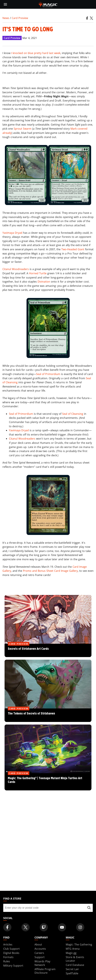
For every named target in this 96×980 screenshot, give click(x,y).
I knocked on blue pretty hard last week (36, 53)
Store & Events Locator (75, 959)
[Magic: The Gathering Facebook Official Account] (7, 927)
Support (40, 957)
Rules (7, 961)
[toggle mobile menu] (5, 4)
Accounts (40, 949)
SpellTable (72, 973)
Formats (8, 957)
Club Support (11, 949)
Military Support (13, 966)
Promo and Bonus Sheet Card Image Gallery (50, 571)
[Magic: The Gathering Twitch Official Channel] (44, 927)
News (6, 18)
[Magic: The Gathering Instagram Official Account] (80, 927)
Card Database (75, 965)
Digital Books (11, 953)
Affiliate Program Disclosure (45, 971)
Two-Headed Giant (73, 249)
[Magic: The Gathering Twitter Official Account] (26, 927)
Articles (8, 944)
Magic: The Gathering (79, 944)
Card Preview (20, 18)
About (38, 944)
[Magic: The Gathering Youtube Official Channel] (62, 927)
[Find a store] (89, 908)
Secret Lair (72, 969)
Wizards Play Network (42, 963)
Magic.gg (71, 953)
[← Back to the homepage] (48, 4)
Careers (39, 953)
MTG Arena (73, 949)
